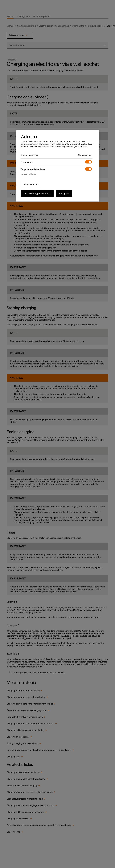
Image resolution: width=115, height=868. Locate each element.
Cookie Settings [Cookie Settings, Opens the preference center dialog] (28, 174)
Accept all (64, 194)
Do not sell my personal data (37, 194)
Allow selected (31, 184)
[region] (58, 166)
